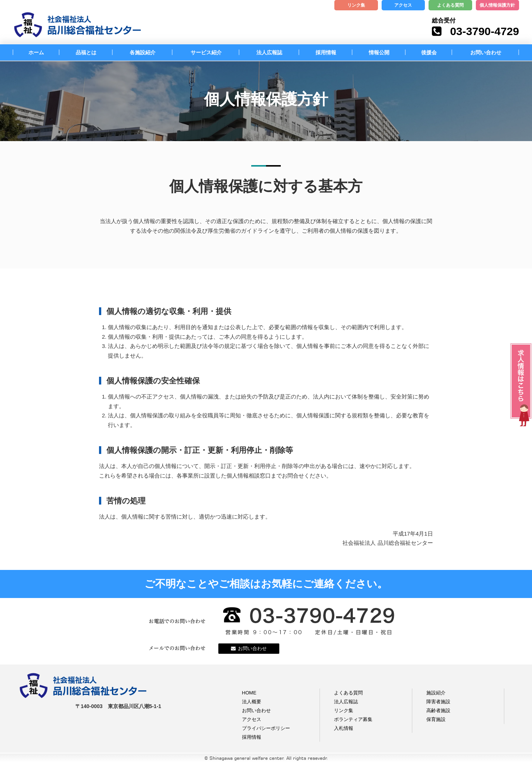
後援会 (429, 52)
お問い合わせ (486, 52)
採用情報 (326, 52)
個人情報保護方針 (497, 5)
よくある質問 (450, 5)
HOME (249, 693)
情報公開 (379, 52)
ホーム (36, 52)
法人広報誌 (269, 52)
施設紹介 (436, 693)
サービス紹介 (206, 52)
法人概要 (252, 702)
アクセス (403, 5)
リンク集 (356, 5)
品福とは (86, 52)
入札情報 (344, 728)
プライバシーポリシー (266, 728)
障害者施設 (438, 702)
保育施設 (436, 719)
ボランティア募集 (353, 719)
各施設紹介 (143, 52)
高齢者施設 (438, 710)
